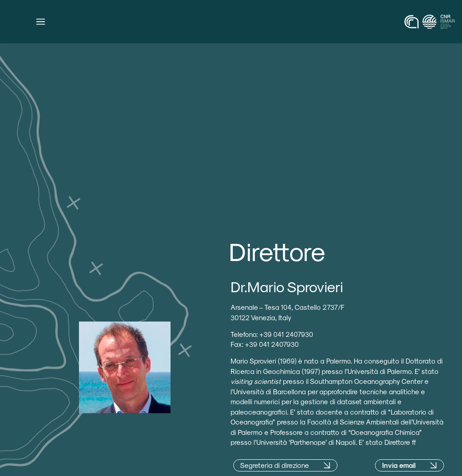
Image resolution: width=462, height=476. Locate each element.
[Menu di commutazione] (41, 22)
